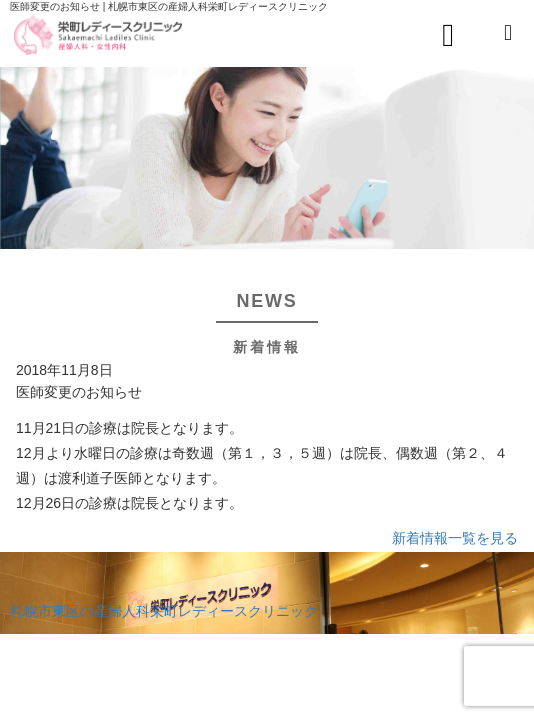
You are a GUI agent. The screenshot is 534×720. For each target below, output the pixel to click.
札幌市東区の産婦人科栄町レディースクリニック (164, 611)
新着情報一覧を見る (455, 538)
